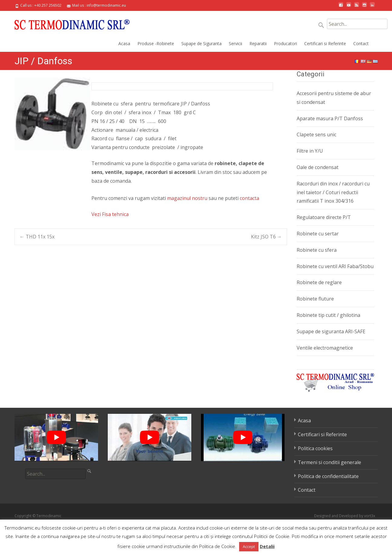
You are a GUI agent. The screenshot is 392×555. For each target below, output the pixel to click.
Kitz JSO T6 (266, 237)
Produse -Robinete (156, 43)
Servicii (236, 43)
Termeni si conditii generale (329, 462)
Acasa (124, 43)
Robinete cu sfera (317, 250)
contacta (249, 198)
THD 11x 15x (37, 237)
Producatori (285, 43)
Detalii (267, 546)
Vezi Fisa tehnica (110, 214)
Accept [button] (249, 547)
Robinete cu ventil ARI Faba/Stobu (335, 266)
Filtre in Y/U (310, 151)
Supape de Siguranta (201, 43)
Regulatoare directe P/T (324, 217)
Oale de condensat (318, 167)
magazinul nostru (187, 198)
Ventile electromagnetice (325, 348)
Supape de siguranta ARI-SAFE (331, 331)
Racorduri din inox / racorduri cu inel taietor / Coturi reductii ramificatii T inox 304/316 (333, 192)
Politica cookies (315, 448)
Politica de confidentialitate (328, 476)
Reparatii (258, 43)
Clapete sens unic (316, 135)
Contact (361, 43)
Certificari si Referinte (325, 43)
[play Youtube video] (56, 437)
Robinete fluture (315, 299)
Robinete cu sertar (318, 234)
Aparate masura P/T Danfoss (330, 118)
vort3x (370, 516)
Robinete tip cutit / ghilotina (328, 315)
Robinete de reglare (319, 282)
